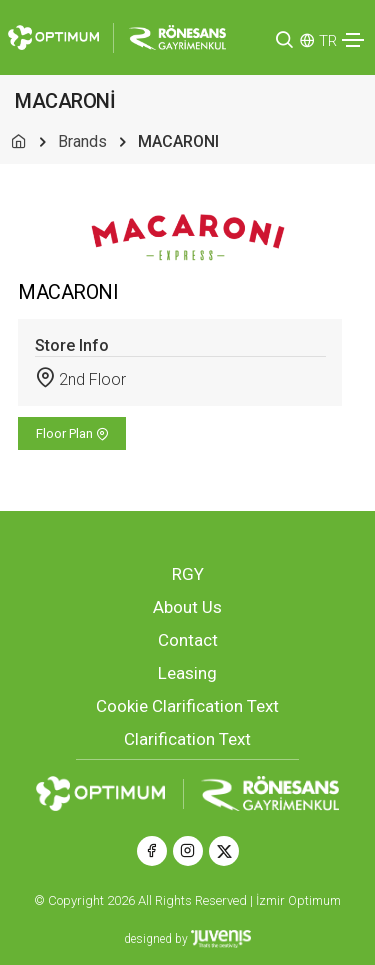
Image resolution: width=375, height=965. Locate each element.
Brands (82, 141)
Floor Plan (72, 433)
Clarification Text (187, 739)
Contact (188, 640)
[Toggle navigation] (353, 40)
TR (328, 41)
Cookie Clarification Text (187, 706)
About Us (187, 607)
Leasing (187, 673)
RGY (188, 574)
